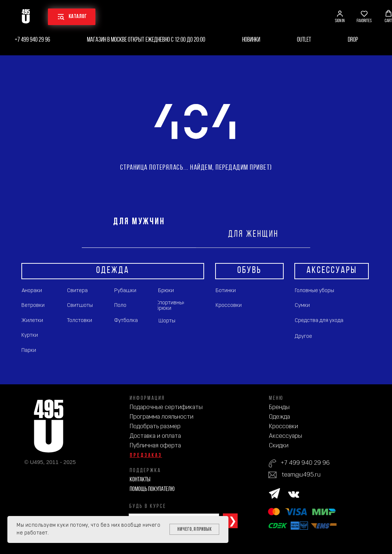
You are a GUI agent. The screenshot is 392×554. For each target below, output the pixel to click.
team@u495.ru (301, 475)
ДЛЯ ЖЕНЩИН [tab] (253, 234)
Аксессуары (286, 436)
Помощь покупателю (152, 489)
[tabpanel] (196, 316)
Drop (353, 40)
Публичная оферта (155, 446)
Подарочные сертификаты (166, 407)
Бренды (279, 407)
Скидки (279, 446)
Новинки (251, 40)
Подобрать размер (155, 427)
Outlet (304, 40)
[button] (340, 17)
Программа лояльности (162, 417)
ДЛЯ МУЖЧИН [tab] (139, 222)
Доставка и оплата (155, 436)
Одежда (279, 417)
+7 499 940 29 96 (32, 40)
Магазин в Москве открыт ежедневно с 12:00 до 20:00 (146, 40)
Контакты (140, 480)
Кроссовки (283, 427)
